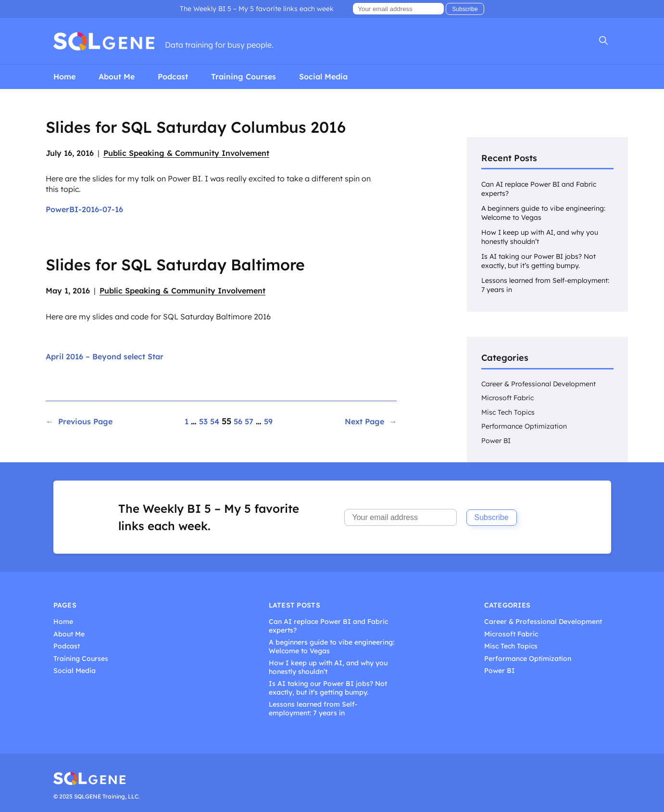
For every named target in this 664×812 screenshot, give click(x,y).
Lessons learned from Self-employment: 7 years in (313, 709)
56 (238, 421)
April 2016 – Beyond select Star (105, 356)
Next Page (371, 421)
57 (249, 421)
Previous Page (79, 421)
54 (215, 421)
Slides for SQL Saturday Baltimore (175, 265)
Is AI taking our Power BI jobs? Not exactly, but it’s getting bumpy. (539, 261)
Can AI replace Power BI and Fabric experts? (328, 626)
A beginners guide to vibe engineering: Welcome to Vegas (332, 647)
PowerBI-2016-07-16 (84, 209)
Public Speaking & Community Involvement (186, 153)
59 (268, 421)
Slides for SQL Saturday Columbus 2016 (196, 127)
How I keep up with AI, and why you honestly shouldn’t (328, 667)
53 (203, 421)
